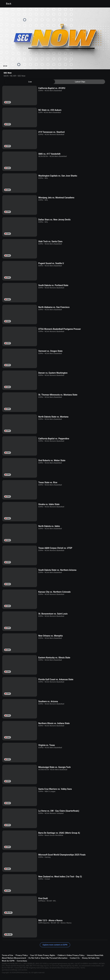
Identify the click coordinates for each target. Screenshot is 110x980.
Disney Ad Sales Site (91, 958)
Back (7, 4)
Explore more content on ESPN (55, 945)
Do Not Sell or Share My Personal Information (48, 958)
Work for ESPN (8, 961)
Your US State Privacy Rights (43, 955)
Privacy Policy (22, 955)
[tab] (30, 82)
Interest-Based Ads (95, 955)
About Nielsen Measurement (14, 958)
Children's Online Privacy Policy (71, 955)
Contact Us (75, 958)
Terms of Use (7, 955)
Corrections (22, 961)
